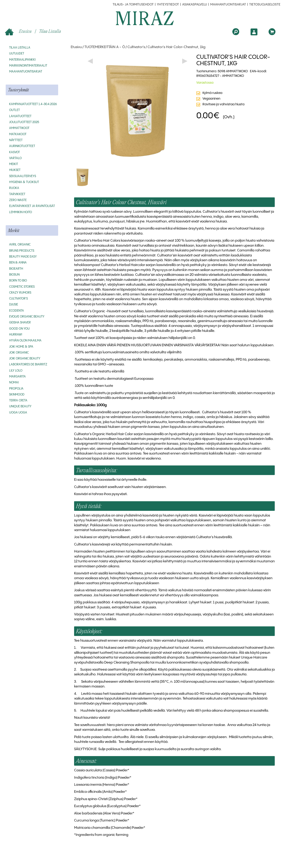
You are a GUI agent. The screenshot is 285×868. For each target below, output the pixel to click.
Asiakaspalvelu (195, 5)
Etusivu (19, 32)
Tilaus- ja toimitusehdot (133, 5)
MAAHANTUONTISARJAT (228, 5)
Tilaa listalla (50, 31)
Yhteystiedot (168, 5)
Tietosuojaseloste (265, 5)
